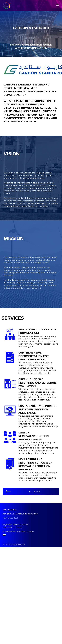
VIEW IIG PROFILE (10, 510)
